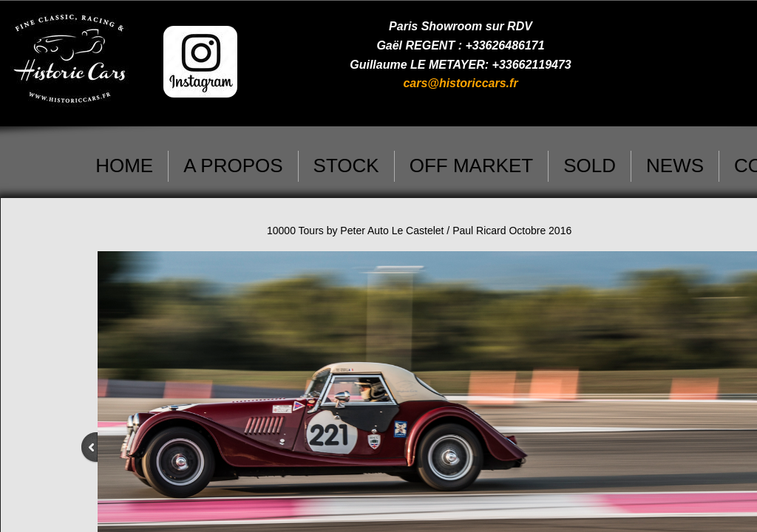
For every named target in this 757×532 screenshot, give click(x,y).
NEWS (675, 166)
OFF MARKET (472, 166)
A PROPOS (233, 166)
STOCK (346, 166)
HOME (124, 166)
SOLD (590, 166)
